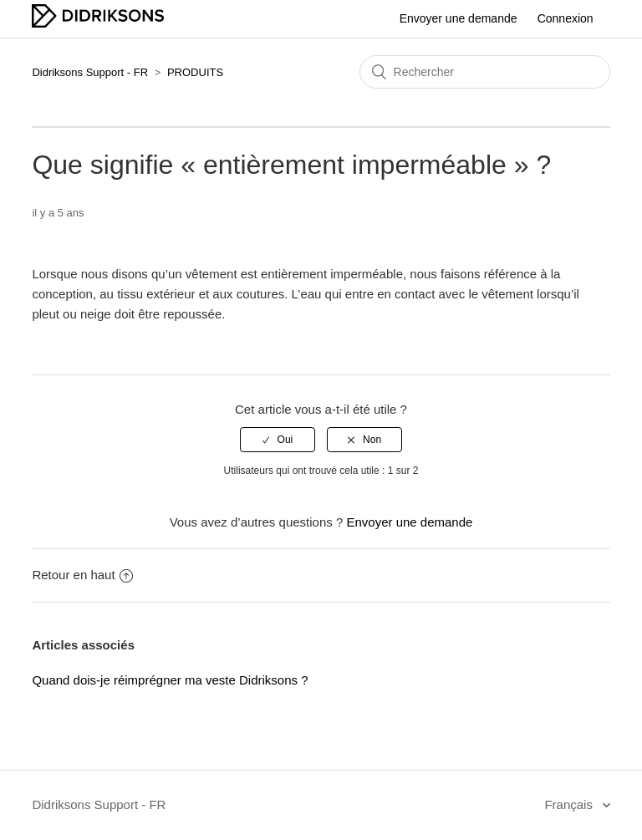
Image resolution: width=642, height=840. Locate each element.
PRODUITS (195, 72)
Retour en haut (82, 575)
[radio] (278, 440)
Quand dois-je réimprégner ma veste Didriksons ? (170, 680)
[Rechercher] (485, 72)
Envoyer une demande (459, 18)
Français (570, 804)
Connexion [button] (566, 18)
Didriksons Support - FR (90, 72)
